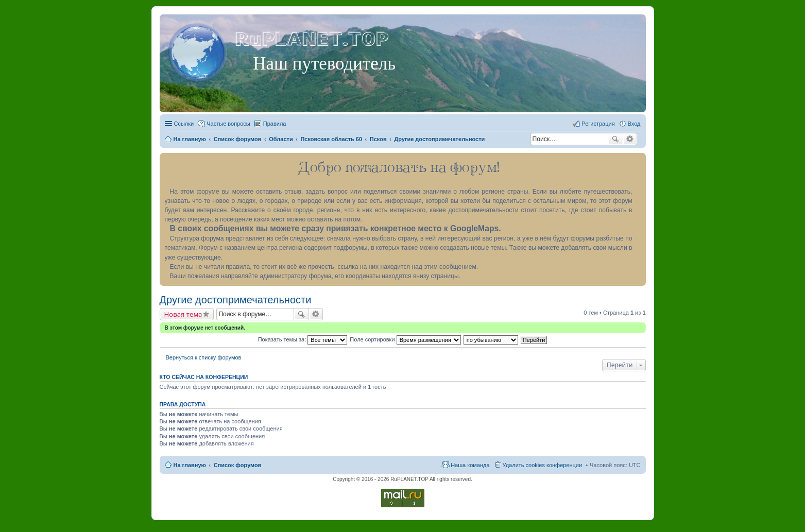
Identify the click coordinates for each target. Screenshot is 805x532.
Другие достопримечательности (236, 300)
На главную (190, 465)
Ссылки (184, 124)
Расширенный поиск (630, 139)
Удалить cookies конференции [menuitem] (543, 465)
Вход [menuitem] (634, 124)
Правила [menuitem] (275, 124)
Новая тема (183, 314)
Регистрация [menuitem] (598, 124)
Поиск (615, 139)
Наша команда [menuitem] (470, 465)
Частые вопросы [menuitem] (228, 124)
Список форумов (238, 465)
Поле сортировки (405, 339)
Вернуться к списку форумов (204, 357)
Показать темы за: (303, 339)
